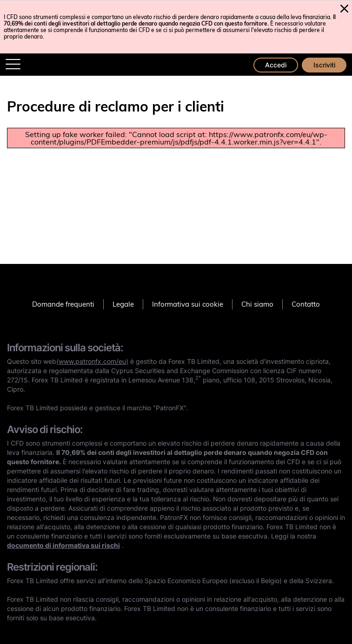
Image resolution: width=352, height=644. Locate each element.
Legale (123, 304)
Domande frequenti (63, 304)
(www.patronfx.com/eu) (92, 361)
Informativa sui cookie (188, 304)
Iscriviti (324, 65)
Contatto (306, 304)
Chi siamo (257, 304)
